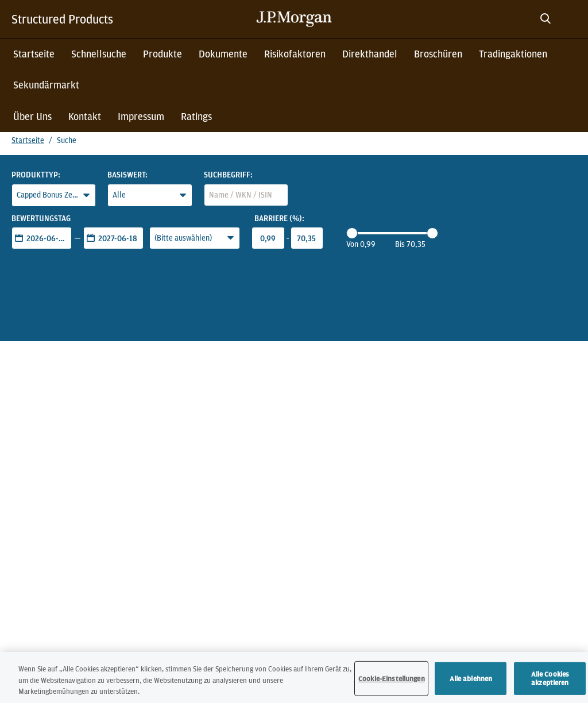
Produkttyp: (36, 175)
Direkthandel (370, 54)
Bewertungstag (41, 218)
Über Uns (32, 116)
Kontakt (85, 116)
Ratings (196, 116)
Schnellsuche (99, 54)
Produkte (163, 54)
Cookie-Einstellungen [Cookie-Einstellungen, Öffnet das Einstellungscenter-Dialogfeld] (392, 681)
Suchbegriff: (228, 175)
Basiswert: (127, 175)
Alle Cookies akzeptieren (550, 681)
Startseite (34, 54)
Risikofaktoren (295, 54)
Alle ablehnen (471, 681)
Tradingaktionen (513, 54)
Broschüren (438, 54)
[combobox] (246, 195)
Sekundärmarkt (46, 85)
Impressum (141, 116)
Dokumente (223, 54)
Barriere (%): (279, 218)
